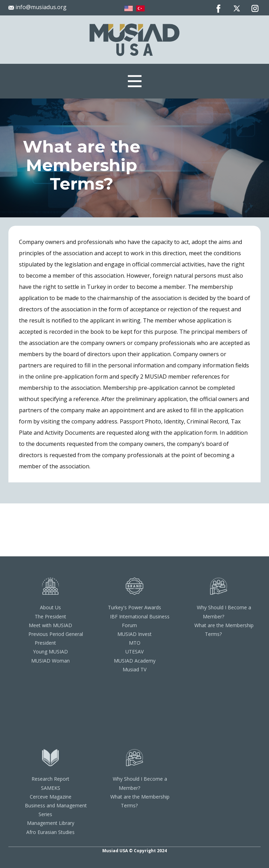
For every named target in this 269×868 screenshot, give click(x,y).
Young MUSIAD (50, 652)
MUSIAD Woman (50, 661)
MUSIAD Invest (134, 634)
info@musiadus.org (37, 7)
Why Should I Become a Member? (224, 612)
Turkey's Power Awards (134, 607)
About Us (50, 607)
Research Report (50, 779)
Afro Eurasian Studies (50, 832)
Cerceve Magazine (51, 797)
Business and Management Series (56, 810)
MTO (135, 643)
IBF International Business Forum (140, 621)
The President (50, 616)
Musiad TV (134, 669)
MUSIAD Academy (135, 661)
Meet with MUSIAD (50, 625)
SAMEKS (51, 788)
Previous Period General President (56, 638)
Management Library (51, 823)
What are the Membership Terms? (224, 630)
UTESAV (134, 652)
